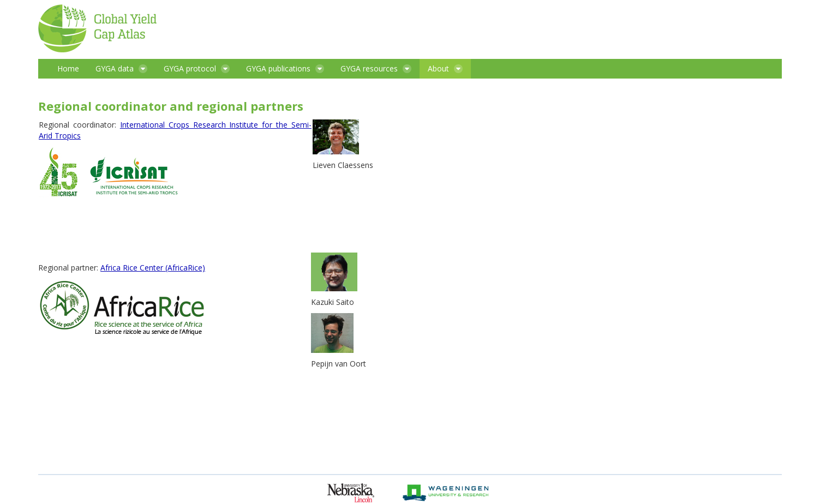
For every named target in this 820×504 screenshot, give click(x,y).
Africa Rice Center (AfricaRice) (153, 268)
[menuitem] (68, 69)
